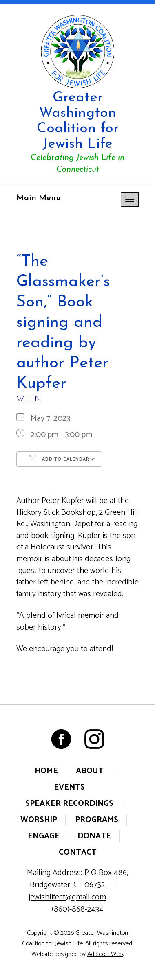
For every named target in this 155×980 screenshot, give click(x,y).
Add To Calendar (59, 459)
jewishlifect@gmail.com (67, 897)
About (90, 771)
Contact (78, 852)
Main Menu (39, 198)
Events (69, 787)
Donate (94, 836)
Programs (97, 820)
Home (46, 771)
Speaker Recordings (69, 804)
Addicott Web (105, 954)
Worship (39, 820)
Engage (44, 836)
